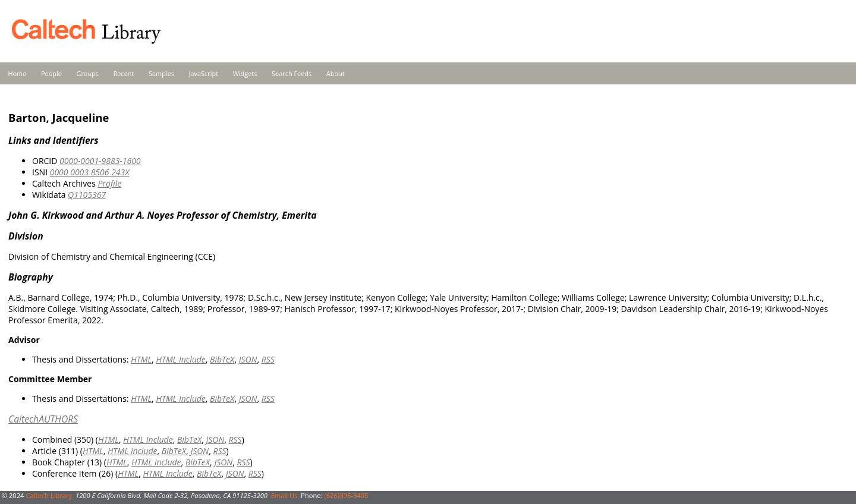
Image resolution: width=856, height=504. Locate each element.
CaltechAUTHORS (43, 419)
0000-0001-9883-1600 (100, 161)
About (336, 73)
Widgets (245, 73)
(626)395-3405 (346, 495)
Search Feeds (292, 73)
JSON (248, 359)
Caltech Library (49, 495)
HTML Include (180, 359)
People (51, 73)
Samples (161, 73)
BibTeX (222, 359)
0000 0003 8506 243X (90, 172)
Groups (87, 73)
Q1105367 (87, 195)
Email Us (284, 495)
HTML (141, 359)
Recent (124, 73)
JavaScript (204, 73)
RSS (268, 359)
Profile (109, 183)
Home (18, 73)
